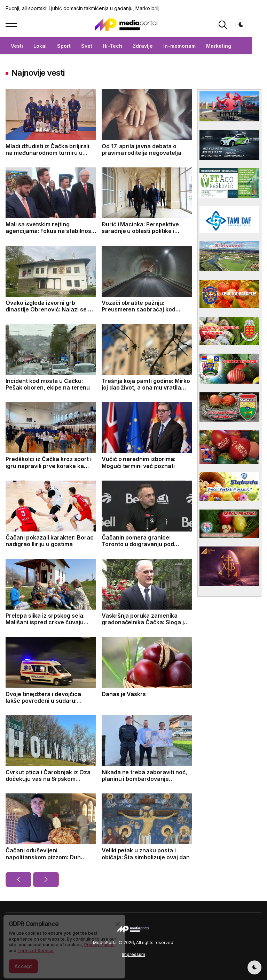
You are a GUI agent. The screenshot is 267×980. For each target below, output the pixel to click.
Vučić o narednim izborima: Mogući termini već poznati (139, 462)
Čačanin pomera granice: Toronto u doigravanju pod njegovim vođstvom (138, 544)
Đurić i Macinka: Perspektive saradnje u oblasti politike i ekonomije (140, 231)
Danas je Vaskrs (124, 694)
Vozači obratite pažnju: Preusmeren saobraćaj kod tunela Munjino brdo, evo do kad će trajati (146, 313)
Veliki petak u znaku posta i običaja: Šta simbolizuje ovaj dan (146, 854)
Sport (64, 46)
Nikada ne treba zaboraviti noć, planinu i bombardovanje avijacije (145, 779)
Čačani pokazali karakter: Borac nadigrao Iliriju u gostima (50, 541)
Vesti (17, 46)
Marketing (219, 46)
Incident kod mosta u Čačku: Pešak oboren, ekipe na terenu (48, 384)
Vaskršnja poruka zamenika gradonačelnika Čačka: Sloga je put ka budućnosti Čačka (145, 622)
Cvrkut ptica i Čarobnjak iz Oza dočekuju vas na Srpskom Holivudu (48, 779)
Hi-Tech (112, 46)
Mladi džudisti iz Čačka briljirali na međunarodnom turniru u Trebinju (47, 153)
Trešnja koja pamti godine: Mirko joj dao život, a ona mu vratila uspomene (146, 387)
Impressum (133, 954)
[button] (11, 25)
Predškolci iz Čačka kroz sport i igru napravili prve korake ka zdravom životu (49, 466)
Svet (87, 46)
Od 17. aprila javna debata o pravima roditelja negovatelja (142, 149)
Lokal (40, 46)
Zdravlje (143, 46)
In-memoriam (179, 46)
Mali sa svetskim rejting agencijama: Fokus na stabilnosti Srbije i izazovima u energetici (50, 231)
